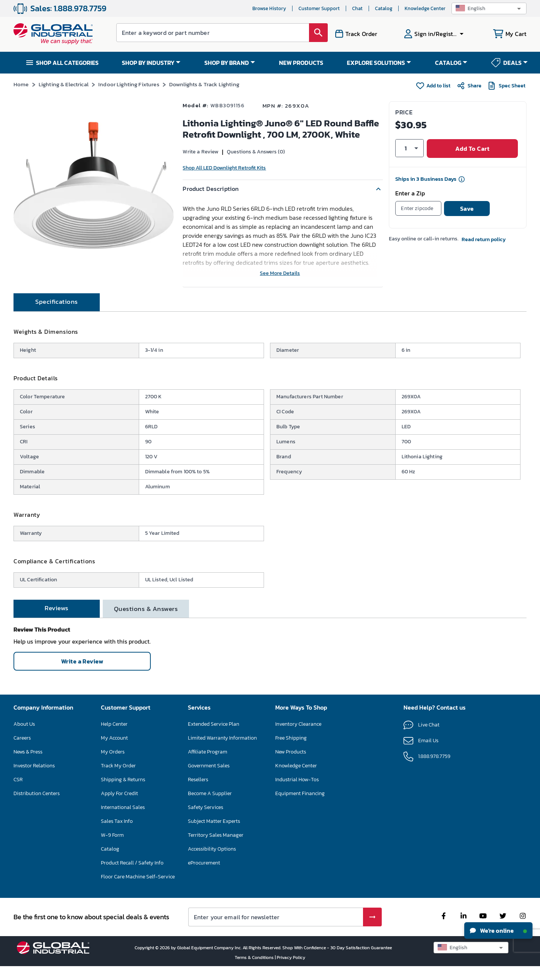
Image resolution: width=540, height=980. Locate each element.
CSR (18, 793)
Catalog (384, 8)
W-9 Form (112, 849)
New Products (291, 765)
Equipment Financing (300, 807)
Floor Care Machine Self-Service (138, 890)
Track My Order (118, 779)
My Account (114, 751)
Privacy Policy (291, 971)
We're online (498, 930)
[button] (489, 8)
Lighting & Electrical (64, 84)
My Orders (113, 765)
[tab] (57, 316)
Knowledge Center (425, 8)
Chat (357, 8)
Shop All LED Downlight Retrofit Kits (224, 168)
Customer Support (319, 8)
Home (21, 84)
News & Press (28, 765)
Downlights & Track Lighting (204, 84)
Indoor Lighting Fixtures (129, 84)
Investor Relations (34, 779)
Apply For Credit (119, 807)
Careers (22, 751)
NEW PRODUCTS (301, 63)
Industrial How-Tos (297, 793)
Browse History (269, 8)
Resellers (198, 793)
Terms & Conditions (255, 971)
